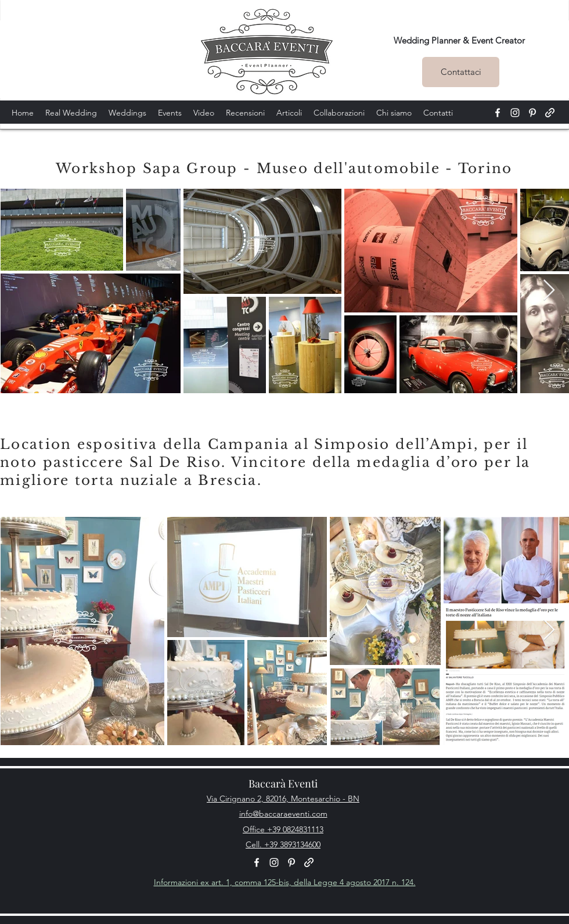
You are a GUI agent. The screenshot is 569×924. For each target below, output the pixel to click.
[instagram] (515, 113)
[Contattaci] (461, 72)
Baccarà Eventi (283, 783)
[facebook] (498, 113)
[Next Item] (549, 291)
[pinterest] (532, 113)
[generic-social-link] (550, 113)
